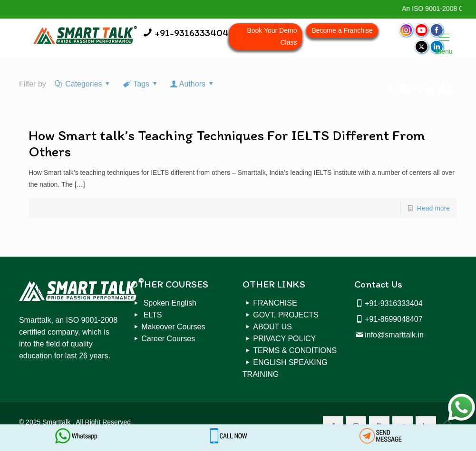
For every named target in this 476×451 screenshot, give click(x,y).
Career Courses (168, 339)
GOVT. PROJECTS (286, 315)
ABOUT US (272, 327)
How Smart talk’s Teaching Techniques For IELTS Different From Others (227, 143)
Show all (417, 89)
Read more (433, 208)
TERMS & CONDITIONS (295, 350)
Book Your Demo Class (272, 36)
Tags (141, 84)
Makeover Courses (173, 327)
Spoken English (169, 303)
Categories (83, 84)
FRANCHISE (275, 303)
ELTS (151, 315)
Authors (192, 84)
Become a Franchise (342, 30)
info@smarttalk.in (394, 335)
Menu (444, 38)
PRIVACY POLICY (284, 339)
